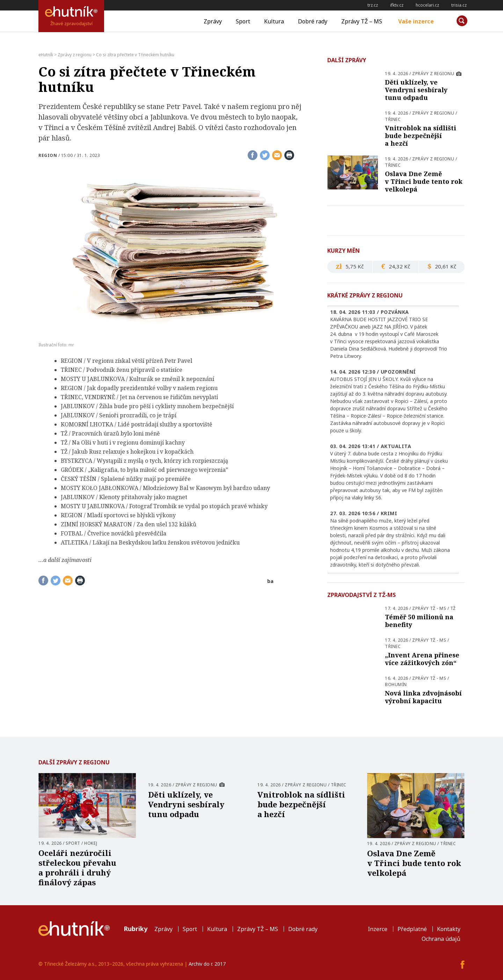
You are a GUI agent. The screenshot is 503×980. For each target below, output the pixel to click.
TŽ (453, 608)
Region (48, 155)
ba (270, 581)
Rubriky (136, 929)
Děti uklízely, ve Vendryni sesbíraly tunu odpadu (416, 90)
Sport (243, 21)
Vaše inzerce (416, 21)
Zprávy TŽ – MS (362, 21)
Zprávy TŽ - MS (429, 608)
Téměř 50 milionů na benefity (419, 621)
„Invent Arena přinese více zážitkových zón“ (422, 659)
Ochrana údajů (441, 939)
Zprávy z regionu (433, 74)
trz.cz (373, 5)
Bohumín (396, 684)
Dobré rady (313, 21)
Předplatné (412, 929)
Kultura (274, 21)
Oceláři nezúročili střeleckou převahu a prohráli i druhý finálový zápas (77, 867)
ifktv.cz (397, 5)
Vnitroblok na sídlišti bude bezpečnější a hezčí (421, 136)
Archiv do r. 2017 (207, 964)
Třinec (393, 119)
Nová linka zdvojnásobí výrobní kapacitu (423, 697)
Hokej (91, 843)
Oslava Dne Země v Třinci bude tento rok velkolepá (424, 181)
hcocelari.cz (427, 5)
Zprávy (213, 21)
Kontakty (449, 929)
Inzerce (378, 929)
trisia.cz (459, 5)
